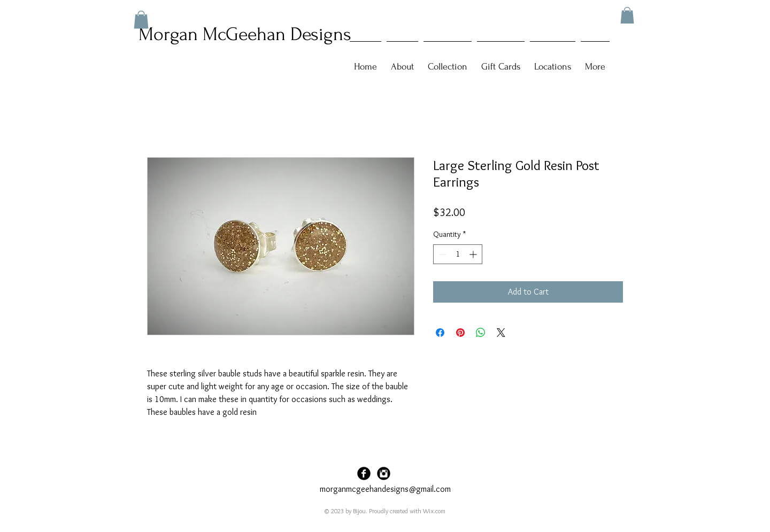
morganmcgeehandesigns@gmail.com (385, 489)
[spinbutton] (458, 254)
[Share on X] (501, 333)
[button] (627, 15)
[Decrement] (441, 254)
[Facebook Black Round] (364, 473)
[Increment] (474, 254)
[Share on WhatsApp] (481, 333)
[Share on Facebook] (440, 333)
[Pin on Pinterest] (460, 333)
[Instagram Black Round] (384, 473)
